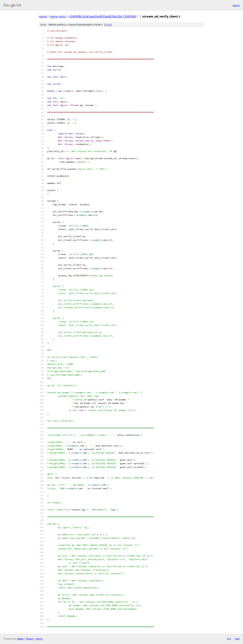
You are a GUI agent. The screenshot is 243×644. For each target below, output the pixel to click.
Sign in (236, 5)
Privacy (30, 639)
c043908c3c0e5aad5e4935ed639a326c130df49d (102, 16)
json (237, 639)
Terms (39, 639)
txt (229, 639)
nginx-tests (58, 16)
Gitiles (20, 639)
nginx (43, 16)
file (108, 25)
